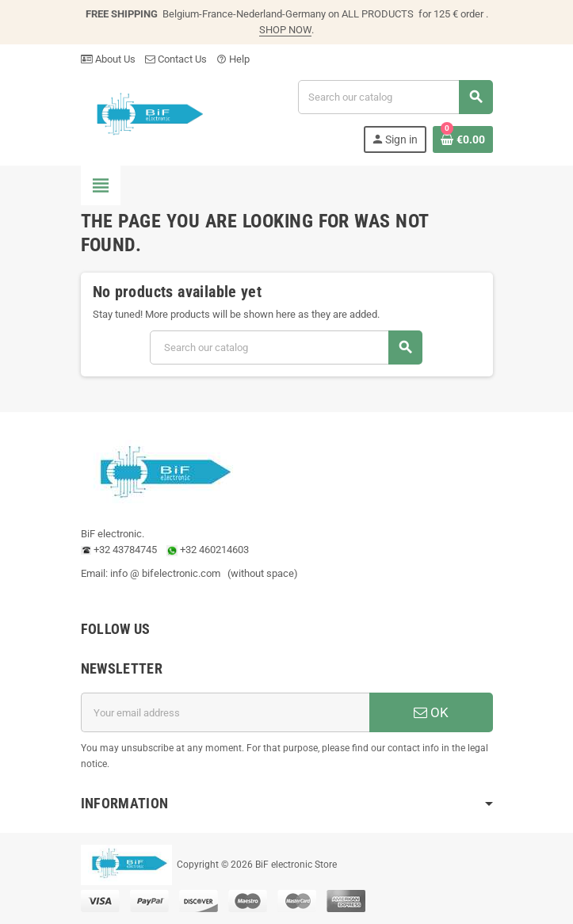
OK (431, 712)
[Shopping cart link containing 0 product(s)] (463, 139)
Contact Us (176, 59)
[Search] (395, 97)
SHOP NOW (285, 30)
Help (233, 59)
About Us (108, 59)
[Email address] (225, 712)
